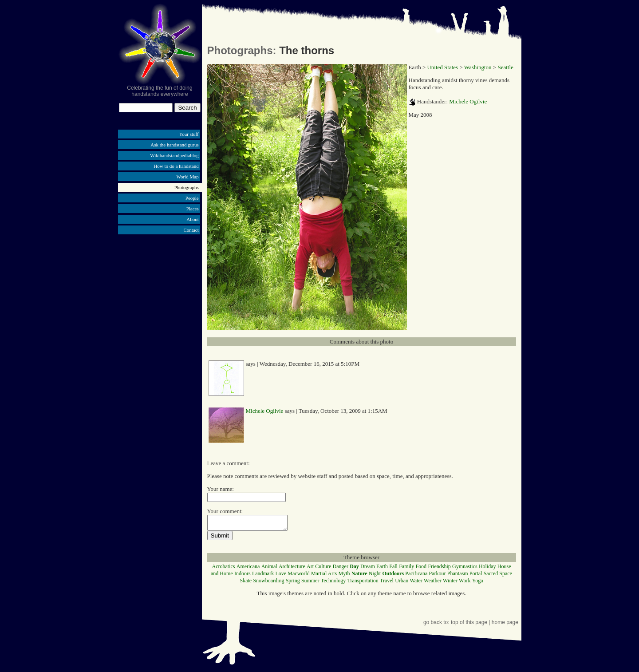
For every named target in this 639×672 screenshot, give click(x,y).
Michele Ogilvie (468, 101)
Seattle (505, 67)
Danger (341, 569)
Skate (246, 583)
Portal (476, 576)
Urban (402, 583)
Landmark (263, 576)
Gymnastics (465, 569)
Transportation (363, 583)
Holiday (487, 569)
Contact (191, 230)
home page (505, 625)
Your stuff (189, 134)
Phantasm (458, 576)
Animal (269, 569)
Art (310, 569)
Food (421, 569)
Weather (433, 583)
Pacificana (416, 576)
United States (442, 67)
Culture (323, 569)
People (192, 198)
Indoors (243, 576)
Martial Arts (324, 576)
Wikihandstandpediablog (174, 155)
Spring (293, 583)
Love (281, 576)
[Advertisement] (160, 305)
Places (193, 209)
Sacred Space (498, 576)
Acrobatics (224, 569)
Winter (450, 583)
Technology (333, 583)
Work (465, 583)
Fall (393, 569)
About (193, 219)
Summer (310, 583)
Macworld (298, 576)
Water (416, 583)
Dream (368, 569)
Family (406, 569)
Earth (382, 569)
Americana (248, 569)
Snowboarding (268, 583)
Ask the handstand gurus (174, 145)
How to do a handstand (176, 166)
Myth (344, 576)
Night (375, 576)
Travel (387, 583)
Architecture (292, 569)
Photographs (187, 187)
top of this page (469, 625)
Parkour (438, 576)
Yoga (478, 583)
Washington (478, 67)
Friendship (439, 569)
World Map (188, 177)
